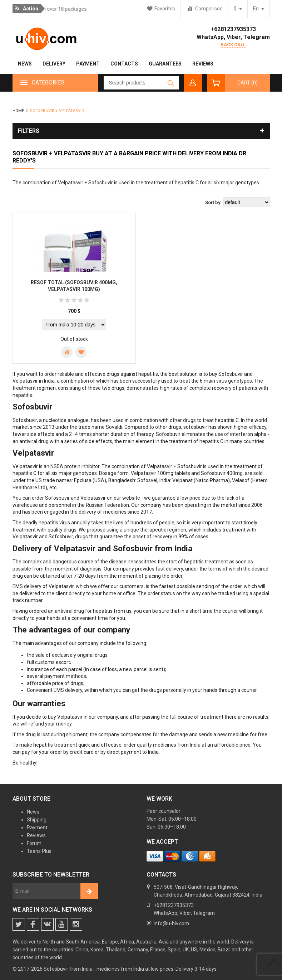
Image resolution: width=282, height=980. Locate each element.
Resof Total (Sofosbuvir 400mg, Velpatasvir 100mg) (74, 286)
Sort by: (213, 202)
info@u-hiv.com (171, 923)
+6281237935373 (233, 29)
